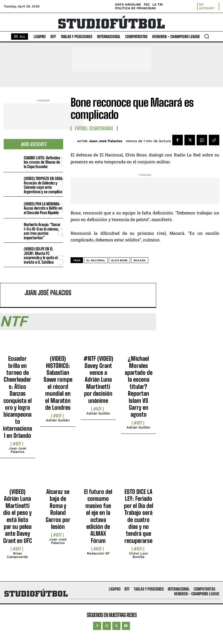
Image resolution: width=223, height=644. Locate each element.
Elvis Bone (119, 260)
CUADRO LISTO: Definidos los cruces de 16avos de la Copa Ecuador (42, 162)
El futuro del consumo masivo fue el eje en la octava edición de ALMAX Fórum (98, 516)
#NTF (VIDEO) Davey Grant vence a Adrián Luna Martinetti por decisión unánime (98, 379)
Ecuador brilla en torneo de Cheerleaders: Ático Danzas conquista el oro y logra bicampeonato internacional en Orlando (17, 397)
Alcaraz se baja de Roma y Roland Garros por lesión (58, 509)
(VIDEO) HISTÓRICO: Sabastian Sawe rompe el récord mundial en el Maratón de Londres (58, 383)
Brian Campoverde (17, 555)
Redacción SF (98, 553)
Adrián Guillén (58, 420)
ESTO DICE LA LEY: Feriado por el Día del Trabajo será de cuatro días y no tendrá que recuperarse (139, 516)
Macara (140, 260)
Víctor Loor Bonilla (138, 555)
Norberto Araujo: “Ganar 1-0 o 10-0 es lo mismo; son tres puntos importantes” (42, 231)
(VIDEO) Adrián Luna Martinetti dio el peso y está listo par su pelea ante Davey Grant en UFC (18, 516)
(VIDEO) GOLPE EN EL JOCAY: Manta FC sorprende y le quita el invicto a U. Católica (41, 255)
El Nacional (96, 260)
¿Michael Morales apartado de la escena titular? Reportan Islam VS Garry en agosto (139, 386)
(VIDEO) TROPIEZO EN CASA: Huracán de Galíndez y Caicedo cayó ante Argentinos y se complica (43, 185)
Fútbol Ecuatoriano (94, 128)
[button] (207, 36)
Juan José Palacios (106, 141)
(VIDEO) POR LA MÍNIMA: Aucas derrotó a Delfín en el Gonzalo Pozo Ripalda (43, 208)
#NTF (17, 444)
